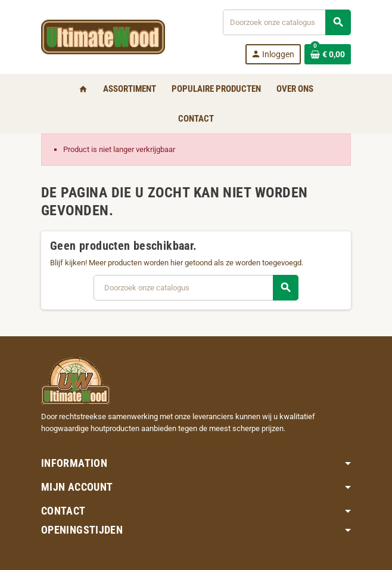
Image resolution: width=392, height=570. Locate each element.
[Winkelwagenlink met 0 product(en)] (328, 54)
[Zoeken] (287, 22)
